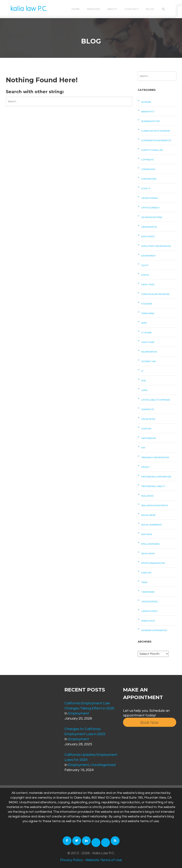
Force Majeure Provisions (155, 294)
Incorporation (149, 352)
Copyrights (147, 160)
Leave (144, 390)
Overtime (146, 429)
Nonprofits (148, 410)
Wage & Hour (148, 621)
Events (145, 275)
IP (142, 371)
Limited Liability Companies (156, 400)
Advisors (146, 102)
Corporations (149, 179)
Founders (147, 304)
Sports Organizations (153, 563)
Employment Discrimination (156, 246)
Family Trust (148, 285)
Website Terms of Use (104, 860)
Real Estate (148, 496)
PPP (143, 448)
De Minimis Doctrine (152, 217)
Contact (132, 9)
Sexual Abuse (148, 515)
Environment (149, 256)
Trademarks (148, 592)
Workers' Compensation (154, 630)
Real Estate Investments (155, 506)
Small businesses (150, 544)
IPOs (144, 381)
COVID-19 (146, 189)
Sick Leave (147, 534)
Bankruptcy (148, 112)
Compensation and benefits (156, 141)
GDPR (144, 323)
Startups (146, 573)
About (112, 9)
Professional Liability (153, 486)
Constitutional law (152, 150)
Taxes (144, 582)
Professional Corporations (156, 477)
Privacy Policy (71, 860)
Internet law (149, 362)
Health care (148, 342)
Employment (148, 237)
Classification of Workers (156, 131)
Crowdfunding (150, 198)
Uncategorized (150, 602)
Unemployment (150, 611)
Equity (145, 265)
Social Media (148, 554)
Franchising (148, 313)
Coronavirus (148, 169)
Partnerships (149, 438)
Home (76, 9)
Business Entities (151, 121)
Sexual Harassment (152, 525)
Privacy (145, 467)
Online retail (148, 419)
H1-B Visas (146, 333)
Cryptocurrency (151, 208)
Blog (150, 9)
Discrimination (149, 227)
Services (93, 9)
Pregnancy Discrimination (155, 458)
